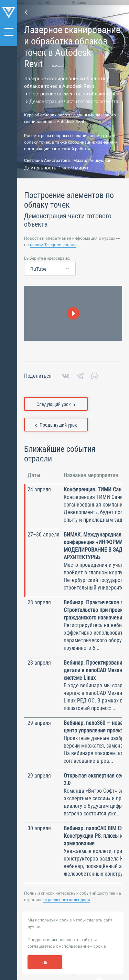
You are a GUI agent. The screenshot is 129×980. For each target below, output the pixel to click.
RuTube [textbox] (38, 269)
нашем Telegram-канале (53, 245)
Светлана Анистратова (47, 160)
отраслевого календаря (67, 900)
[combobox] (50, 269)
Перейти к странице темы (26, 12)
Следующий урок (56, 404)
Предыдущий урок (56, 425)
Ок (45, 962)
